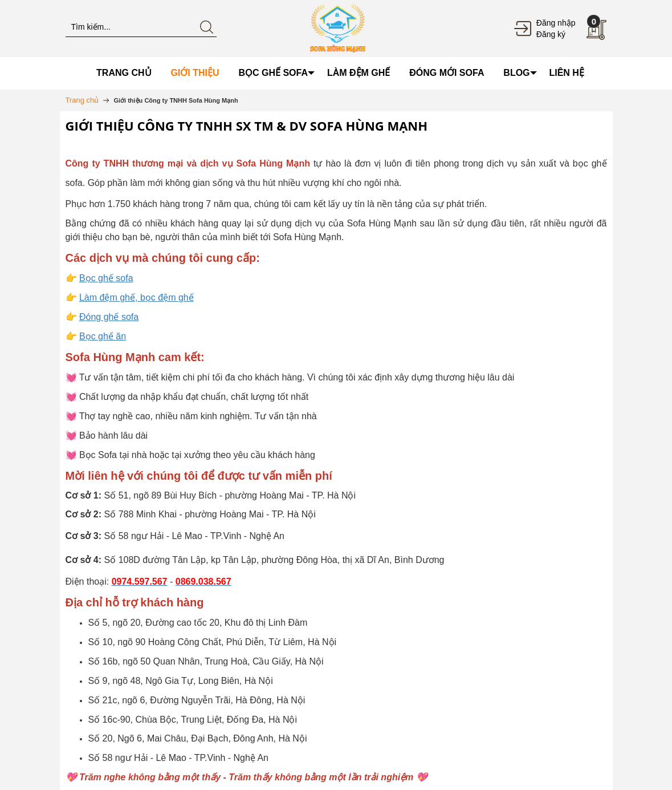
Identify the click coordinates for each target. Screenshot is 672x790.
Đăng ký (551, 34)
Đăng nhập (556, 23)
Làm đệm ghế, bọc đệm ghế (137, 297)
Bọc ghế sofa (106, 278)
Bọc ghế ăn (103, 336)
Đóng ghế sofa (109, 317)
